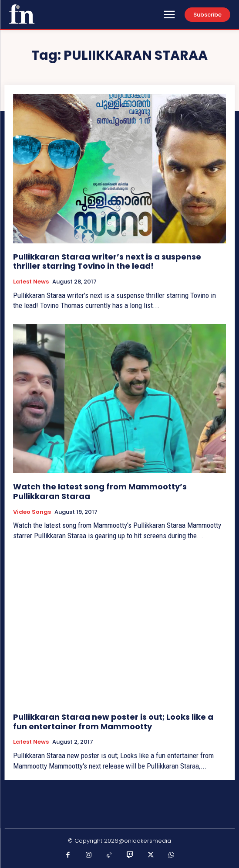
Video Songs (32, 512)
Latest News (31, 282)
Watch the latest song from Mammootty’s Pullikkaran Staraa (100, 491)
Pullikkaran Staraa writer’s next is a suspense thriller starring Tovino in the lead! (107, 261)
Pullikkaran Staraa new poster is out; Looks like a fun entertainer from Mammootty (113, 722)
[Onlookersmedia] (22, 14)
